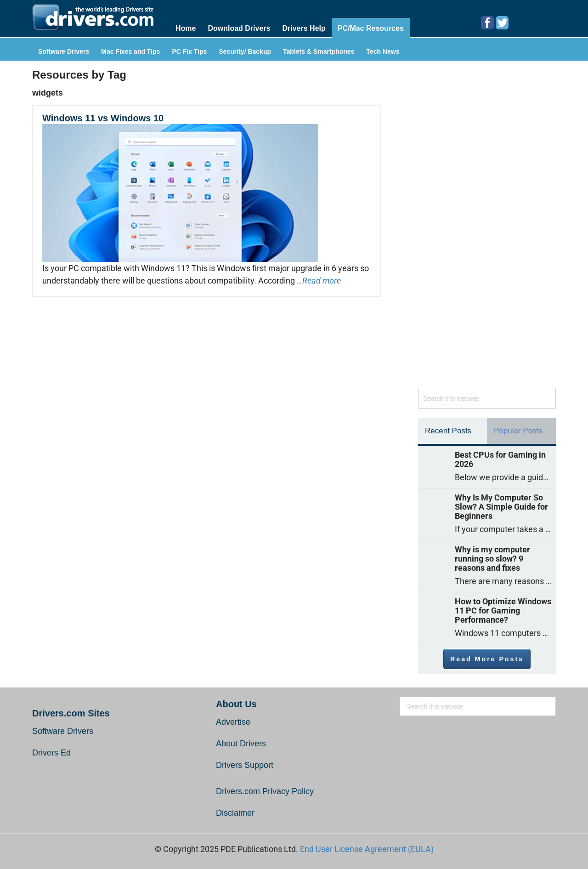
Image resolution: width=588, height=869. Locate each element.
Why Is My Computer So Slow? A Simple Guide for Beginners (501, 507)
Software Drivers (64, 52)
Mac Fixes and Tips (130, 52)
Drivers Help (304, 28)
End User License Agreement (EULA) (367, 849)
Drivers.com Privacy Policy (265, 791)
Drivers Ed (51, 753)
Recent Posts (448, 431)
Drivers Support (245, 765)
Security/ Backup (245, 52)
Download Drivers (239, 28)
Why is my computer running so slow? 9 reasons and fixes (492, 559)
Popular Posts (518, 431)
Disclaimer (235, 813)
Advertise (233, 722)
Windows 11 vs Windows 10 (103, 118)
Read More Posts (487, 659)
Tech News (383, 52)
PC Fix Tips (189, 52)
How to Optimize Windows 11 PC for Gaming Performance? (503, 611)
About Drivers (241, 744)
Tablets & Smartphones (319, 52)
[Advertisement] (487, 229)
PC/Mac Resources (371, 28)
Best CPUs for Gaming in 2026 (500, 460)
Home (186, 28)
